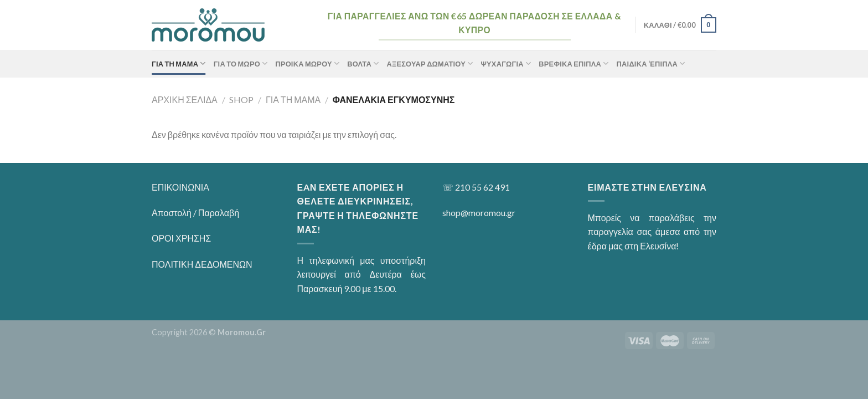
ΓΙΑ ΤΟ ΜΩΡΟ (241, 63)
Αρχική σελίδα (185, 99)
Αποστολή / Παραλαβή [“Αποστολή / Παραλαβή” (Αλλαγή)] (195, 213)
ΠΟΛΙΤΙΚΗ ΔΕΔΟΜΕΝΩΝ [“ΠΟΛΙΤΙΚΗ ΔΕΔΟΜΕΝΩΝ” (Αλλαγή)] (202, 264)
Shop (241, 99)
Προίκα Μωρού (307, 63)
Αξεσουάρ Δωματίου (430, 63)
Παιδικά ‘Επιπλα (651, 63)
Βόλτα (363, 63)
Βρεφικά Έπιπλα (573, 63)
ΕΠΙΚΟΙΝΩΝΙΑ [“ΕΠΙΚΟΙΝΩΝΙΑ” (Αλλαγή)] (180, 187)
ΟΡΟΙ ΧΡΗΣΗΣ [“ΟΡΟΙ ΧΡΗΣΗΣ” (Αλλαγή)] (181, 238)
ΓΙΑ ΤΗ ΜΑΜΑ (179, 63)
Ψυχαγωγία (506, 63)
